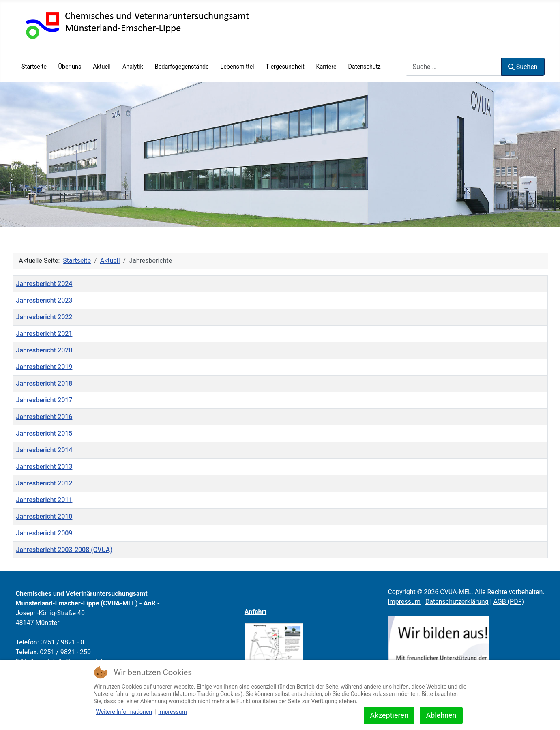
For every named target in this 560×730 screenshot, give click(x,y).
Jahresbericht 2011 (44, 500)
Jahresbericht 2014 (44, 450)
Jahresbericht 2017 (44, 400)
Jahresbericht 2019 (44, 367)
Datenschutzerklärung (457, 602)
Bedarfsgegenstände (182, 67)
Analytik (133, 67)
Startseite (34, 67)
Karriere (326, 67)
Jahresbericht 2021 (44, 334)
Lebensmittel (237, 67)
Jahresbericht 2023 (44, 300)
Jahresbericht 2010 (44, 516)
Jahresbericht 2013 (44, 467)
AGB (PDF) (509, 602)
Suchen (523, 67)
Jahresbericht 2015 (44, 433)
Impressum (404, 602)
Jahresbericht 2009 (44, 533)
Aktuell (102, 67)
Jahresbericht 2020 (44, 350)
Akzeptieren (389, 715)
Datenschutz (364, 67)
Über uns (70, 67)
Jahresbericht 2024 (44, 284)
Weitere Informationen (124, 712)
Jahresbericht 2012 (44, 483)
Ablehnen (441, 715)
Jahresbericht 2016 (44, 417)
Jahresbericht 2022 (44, 317)
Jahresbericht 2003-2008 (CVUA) (64, 550)
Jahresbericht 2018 (44, 383)
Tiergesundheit (285, 67)
